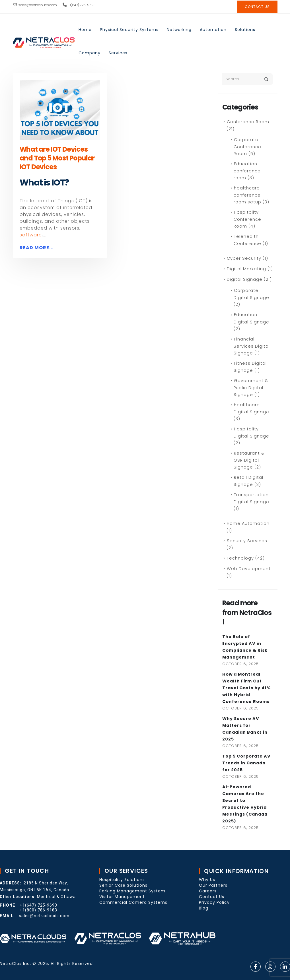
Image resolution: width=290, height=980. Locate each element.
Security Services (247, 541)
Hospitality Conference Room (247, 219)
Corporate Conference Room (247, 147)
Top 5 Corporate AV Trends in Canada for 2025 (246, 763)
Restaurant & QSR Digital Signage (249, 460)
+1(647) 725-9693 (79, 5)
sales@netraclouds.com (35, 5)
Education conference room (247, 171)
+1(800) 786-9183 (38, 910)
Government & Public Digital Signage (251, 388)
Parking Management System (132, 891)
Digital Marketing (246, 269)
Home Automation (248, 523)
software (31, 235)
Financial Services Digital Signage (252, 346)
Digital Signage (245, 279)
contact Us (257, 7)
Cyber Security (244, 258)
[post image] (60, 110)
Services (118, 53)
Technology (240, 558)
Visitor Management (122, 897)
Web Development (249, 569)
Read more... (37, 248)
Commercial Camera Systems (133, 902)
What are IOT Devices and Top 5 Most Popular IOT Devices (57, 158)
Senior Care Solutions (123, 885)
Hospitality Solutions (122, 880)
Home (85, 30)
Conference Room (248, 122)
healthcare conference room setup (247, 195)
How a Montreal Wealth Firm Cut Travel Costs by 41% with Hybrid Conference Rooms (246, 688)
